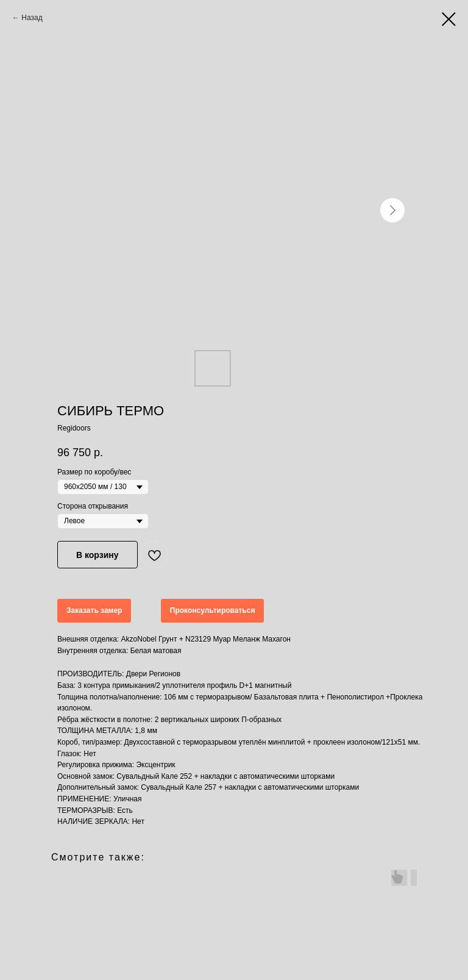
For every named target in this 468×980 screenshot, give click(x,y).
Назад (32, 18)
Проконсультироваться (213, 610)
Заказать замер (94, 610)
